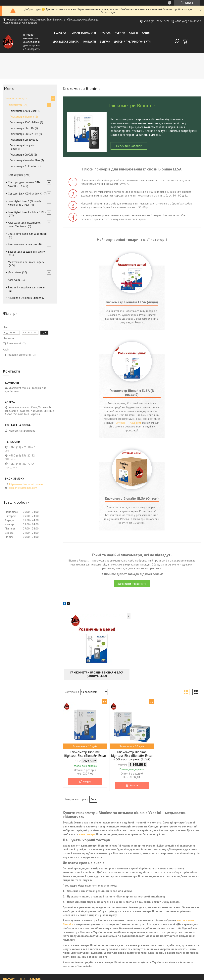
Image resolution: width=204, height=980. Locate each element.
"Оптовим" (181, 334)
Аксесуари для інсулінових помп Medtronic (24, 224)
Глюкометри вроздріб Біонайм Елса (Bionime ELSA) (97, 585)
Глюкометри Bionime (22, 117)
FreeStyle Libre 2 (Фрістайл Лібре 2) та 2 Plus (25, 203)
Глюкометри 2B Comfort (24, 166)
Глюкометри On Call (21, 155)
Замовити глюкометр (132, 495)
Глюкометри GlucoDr (22, 128)
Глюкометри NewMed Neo (25, 160)
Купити (87, 693)
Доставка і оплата (66, 42)
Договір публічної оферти (132, 42)
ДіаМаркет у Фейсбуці (17, 910)
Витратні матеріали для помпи (26, 287)
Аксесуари (14, 280)
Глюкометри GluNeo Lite (24, 134)
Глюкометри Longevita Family (23, 147)
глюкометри (87, 745)
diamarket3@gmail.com (23, 488)
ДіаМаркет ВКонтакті (16, 903)
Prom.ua (121, 969)
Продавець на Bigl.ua (102, 973)
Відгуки (105, 42)
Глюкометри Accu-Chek (23, 111)
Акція (146, 33)
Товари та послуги (83, 33)
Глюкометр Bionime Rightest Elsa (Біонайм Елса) (85, 665)
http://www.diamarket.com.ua (26, 484)
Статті (134, 33)
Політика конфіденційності (142, 976)
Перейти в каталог (129, 146)
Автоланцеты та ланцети (23, 244)
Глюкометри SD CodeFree (25, 122)
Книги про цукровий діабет (25, 298)
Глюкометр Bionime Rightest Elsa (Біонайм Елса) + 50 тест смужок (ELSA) (132, 667)
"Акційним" (149, 338)
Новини (120, 33)
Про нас (105, 33)
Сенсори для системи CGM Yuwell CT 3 (24, 184)
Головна (60, 33)
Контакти (89, 42)
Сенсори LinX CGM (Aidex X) (25, 194)
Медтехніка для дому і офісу (26, 262)
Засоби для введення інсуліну (26, 252)
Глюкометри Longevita (23, 140)
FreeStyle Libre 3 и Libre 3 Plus (27, 212)
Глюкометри (15, 105)
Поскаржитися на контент (111, 976)
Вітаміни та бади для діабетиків (27, 234)
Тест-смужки (15, 175)
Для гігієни (15, 272)
